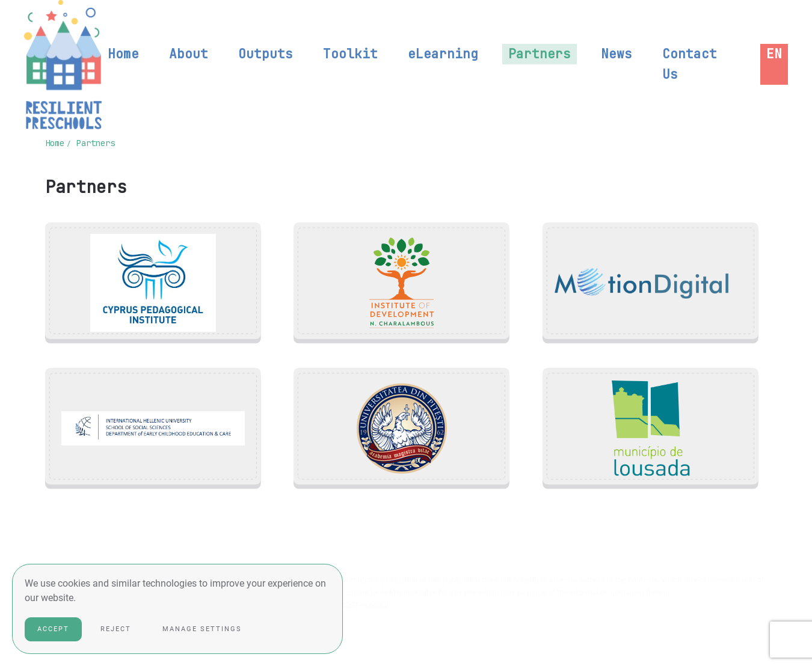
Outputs (266, 54)
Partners (540, 54)
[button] (774, 54)
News (617, 54)
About (189, 54)
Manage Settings (202, 629)
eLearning (443, 54)
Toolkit (350, 54)
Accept (53, 629)
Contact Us (690, 64)
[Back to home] (63, 65)
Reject (116, 629)
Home (123, 54)
